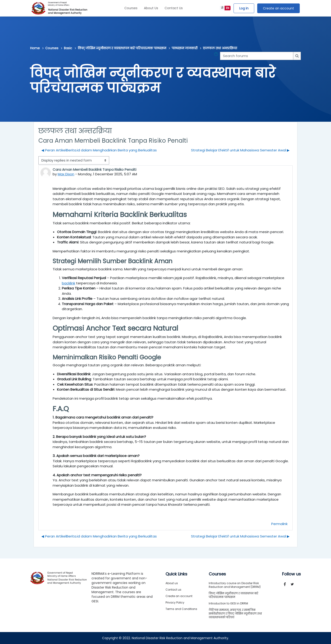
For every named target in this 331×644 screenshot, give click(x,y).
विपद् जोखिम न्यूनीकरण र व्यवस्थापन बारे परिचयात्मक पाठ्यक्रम (122, 48)
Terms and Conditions (181, 609)
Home (35, 48)
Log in (244, 8)
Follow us (291, 574)
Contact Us (174, 8)
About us (172, 583)
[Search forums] (257, 56)
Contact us (173, 590)
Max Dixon (66, 174)
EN (228, 8)
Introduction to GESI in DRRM (228, 603)
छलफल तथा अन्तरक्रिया (220, 48)
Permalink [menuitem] (279, 524)
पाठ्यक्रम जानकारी (185, 48)
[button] (217, 56)
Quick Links (176, 574)
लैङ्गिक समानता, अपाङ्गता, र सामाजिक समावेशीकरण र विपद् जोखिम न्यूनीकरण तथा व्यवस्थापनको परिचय (235, 614)
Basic (68, 48)
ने (222, 8)
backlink (68, 283)
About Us (151, 8)
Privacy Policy (175, 602)
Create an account (278, 8)
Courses (131, 8)
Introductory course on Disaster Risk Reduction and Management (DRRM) (235, 585)
